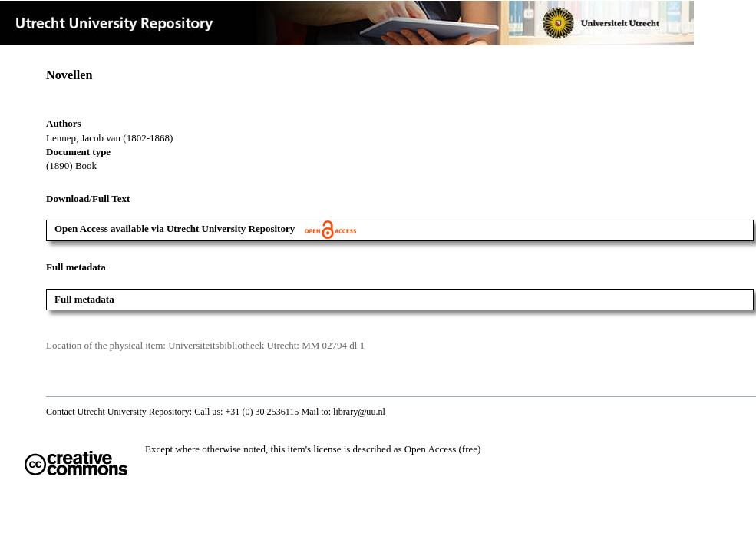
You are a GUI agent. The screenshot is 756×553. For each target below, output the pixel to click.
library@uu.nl (359, 412)
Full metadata (84, 299)
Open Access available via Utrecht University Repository (205, 228)
